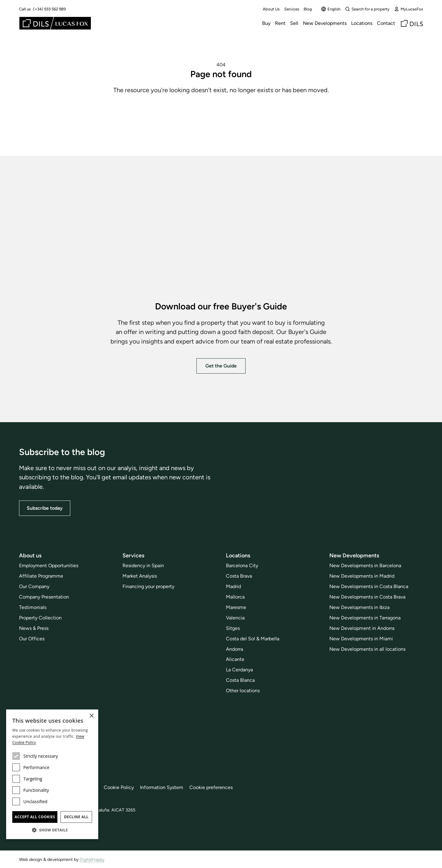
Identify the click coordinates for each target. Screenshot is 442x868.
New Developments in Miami (361, 638)
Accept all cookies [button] (35, 817)
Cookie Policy (119, 787)
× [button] (91, 716)
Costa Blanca (240, 680)
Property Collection (40, 618)
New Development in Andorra (362, 628)
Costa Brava (239, 576)
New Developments (325, 23)
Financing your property (148, 586)
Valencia (235, 618)
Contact (386, 23)
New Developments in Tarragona (365, 618)
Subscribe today (45, 508)
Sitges (233, 628)
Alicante (235, 659)
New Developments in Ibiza (359, 607)
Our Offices (32, 638)
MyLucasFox (409, 9)
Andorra (235, 649)
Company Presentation (44, 597)
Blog (308, 9)
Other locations (243, 691)
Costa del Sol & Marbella (253, 638)
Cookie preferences (211, 787)
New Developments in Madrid (362, 576)
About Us (271, 9)
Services (292, 9)
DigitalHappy (92, 859)
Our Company (34, 586)
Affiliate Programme (41, 576)
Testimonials (33, 607)
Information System (162, 787)
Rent (280, 23)
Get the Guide (221, 365)
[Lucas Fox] (55, 23)
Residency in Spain (143, 566)
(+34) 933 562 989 (49, 9)
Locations (362, 23)
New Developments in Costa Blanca (369, 586)
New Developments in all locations (367, 649)
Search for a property (367, 9)
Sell (294, 23)
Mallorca (235, 597)
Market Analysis (140, 576)
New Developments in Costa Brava (367, 597)
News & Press (34, 628)
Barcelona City (242, 566)
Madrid (233, 586)
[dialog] (52, 774)
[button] (52, 830)
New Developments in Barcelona (365, 566)
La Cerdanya (239, 670)
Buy (266, 23)
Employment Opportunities (49, 566)
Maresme (236, 607)
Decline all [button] (76, 817)
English (331, 9)
